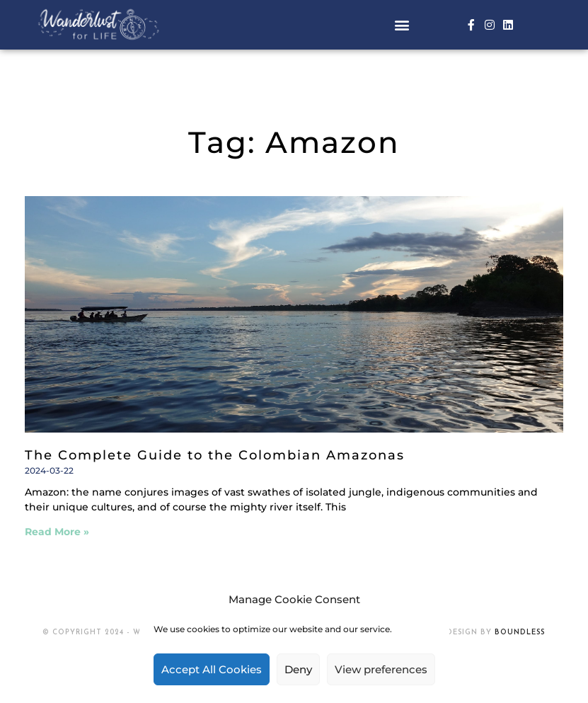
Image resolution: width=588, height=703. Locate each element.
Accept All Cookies (212, 669)
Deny (298, 669)
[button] (402, 24)
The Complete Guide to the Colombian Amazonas (215, 455)
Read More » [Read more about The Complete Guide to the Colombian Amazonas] (57, 532)
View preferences (381, 669)
